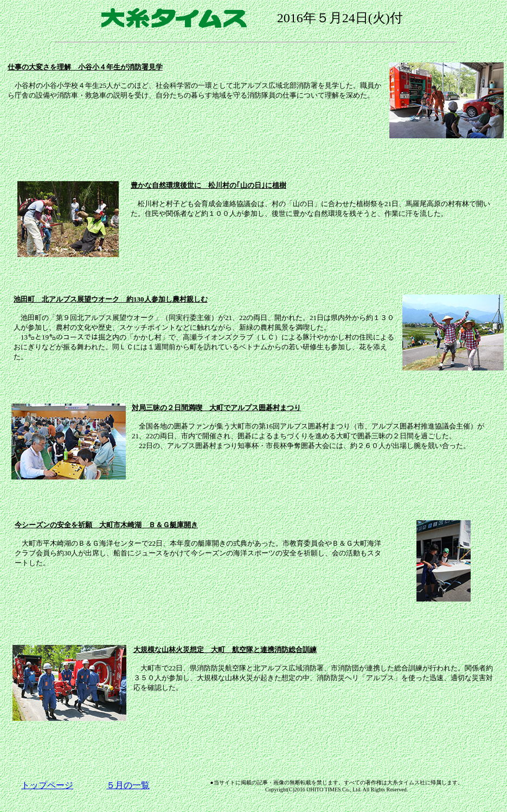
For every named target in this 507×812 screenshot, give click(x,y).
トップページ (47, 785)
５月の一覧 (128, 785)
